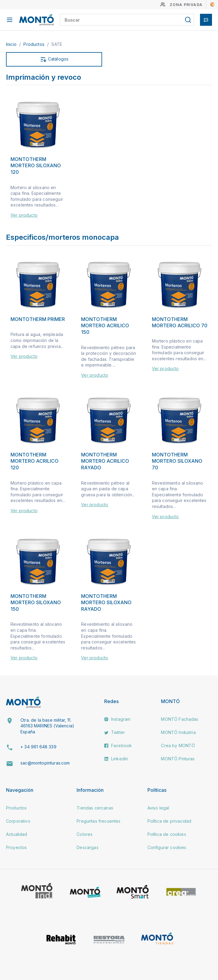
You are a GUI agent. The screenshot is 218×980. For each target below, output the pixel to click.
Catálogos (54, 59)
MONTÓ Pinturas (178, 759)
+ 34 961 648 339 (38, 747)
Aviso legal (158, 808)
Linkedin (116, 759)
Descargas (87, 847)
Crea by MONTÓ (178, 745)
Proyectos (16, 847)
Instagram (117, 719)
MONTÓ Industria (178, 732)
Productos (35, 44)
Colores (85, 834)
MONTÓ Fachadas (180, 719)
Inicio (12, 44)
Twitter (115, 732)
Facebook (118, 745)
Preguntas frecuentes (98, 821)
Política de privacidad (170, 821)
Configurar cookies (167, 847)
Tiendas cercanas (95, 808)
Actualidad (17, 834)
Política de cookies (167, 834)
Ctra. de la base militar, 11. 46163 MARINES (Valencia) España (47, 726)
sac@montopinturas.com (45, 763)
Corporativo (18, 821)
